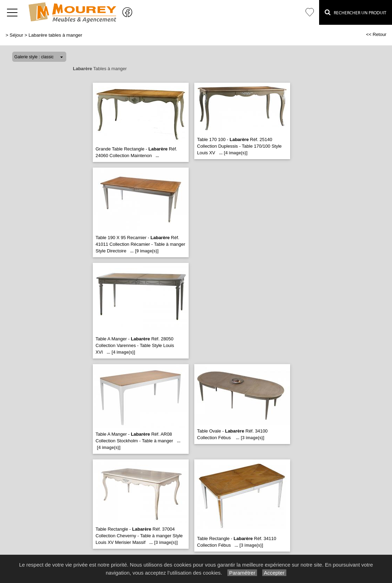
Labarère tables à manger (55, 35)
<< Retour (376, 34)
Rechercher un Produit (356, 12)
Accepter (274, 573)
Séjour (17, 35)
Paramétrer (242, 573)
